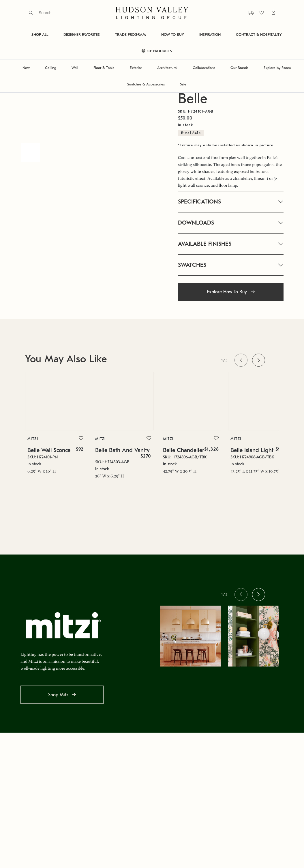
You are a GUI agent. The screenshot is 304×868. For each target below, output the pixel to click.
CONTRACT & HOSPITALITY (259, 34)
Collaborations (204, 68)
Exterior (136, 68)
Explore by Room (277, 68)
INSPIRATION (210, 34)
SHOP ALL (40, 34)
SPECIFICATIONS (199, 202)
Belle (193, 99)
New (26, 68)
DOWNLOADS (196, 223)
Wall (75, 68)
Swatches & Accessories (146, 84)
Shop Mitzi (59, 695)
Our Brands (239, 68)
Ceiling (51, 68)
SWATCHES (192, 265)
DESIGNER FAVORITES (82, 34)
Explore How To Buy (231, 292)
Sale (183, 84)
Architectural (167, 68)
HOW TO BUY (173, 34)
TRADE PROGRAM (131, 34)
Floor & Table (104, 68)
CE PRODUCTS (157, 51)
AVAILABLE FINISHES (205, 244)
